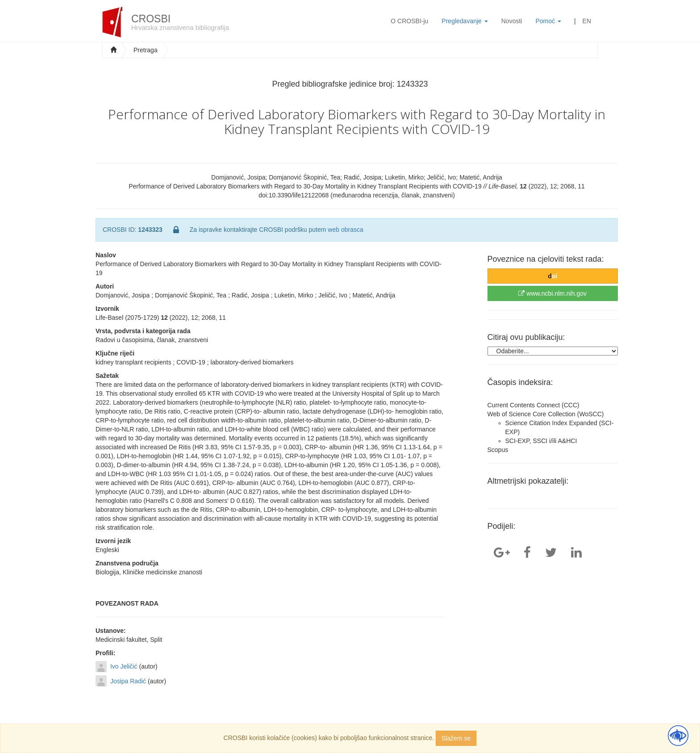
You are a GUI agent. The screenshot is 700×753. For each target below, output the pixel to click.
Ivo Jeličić (124, 666)
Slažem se (456, 738)
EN (587, 21)
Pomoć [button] (548, 21)
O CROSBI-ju (409, 21)
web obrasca (345, 230)
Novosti (512, 21)
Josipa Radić (128, 681)
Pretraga (146, 50)
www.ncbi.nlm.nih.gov (552, 293)
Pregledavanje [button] (465, 21)
